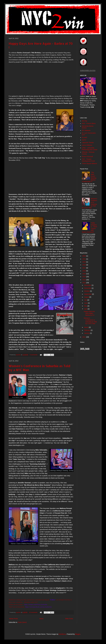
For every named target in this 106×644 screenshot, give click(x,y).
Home (41, 619)
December (88, 285)
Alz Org (85, 121)
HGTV (84, 140)
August (87, 297)
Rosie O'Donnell (87, 157)
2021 (84, 259)
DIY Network (86, 130)
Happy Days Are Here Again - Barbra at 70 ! (89, 313)
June (86, 303)
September (88, 294)
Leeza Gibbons (87, 145)
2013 (84, 280)
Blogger (78, 634)
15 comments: (34, 612)
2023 (84, 256)
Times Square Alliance (90, 163)
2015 (84, 274)
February (87, 330)
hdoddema (62, 634)
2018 (84, 265)
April (86, 309)
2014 (84, 277)
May (86, 306)
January (87, 333)
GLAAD (85, 137)
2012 (84, 283)
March (86, 327)
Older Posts (69, 619)
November (88, 288)
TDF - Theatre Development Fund (88, 160)
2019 (84, 262)
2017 (84, 268)
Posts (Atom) (22, 622)
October (87, 291)
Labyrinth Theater (88, 143)
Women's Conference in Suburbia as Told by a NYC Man (90, 321)
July (86, 300)
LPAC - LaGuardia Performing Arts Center (90, 149)
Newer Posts (13, 619)
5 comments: (34, 355)
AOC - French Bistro (89, 123)
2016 (84, 271)
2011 (84, 337)
